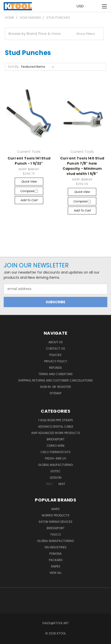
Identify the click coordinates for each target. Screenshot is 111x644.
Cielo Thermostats (55, 452)
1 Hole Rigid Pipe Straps (55, 420)
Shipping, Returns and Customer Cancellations (55, 380)
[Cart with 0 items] (94, 6)
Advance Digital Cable (56, 427)
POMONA (55, 554)
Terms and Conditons (56, 374)
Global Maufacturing (55, 465)
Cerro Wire (56, 446)
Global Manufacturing (55, 541)
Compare (29, 191)
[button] (54, 34)
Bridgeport (56, 439)
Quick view (29, 181)
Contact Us (55, 348)
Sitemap (55, 393)
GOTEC (55, 471)
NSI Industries (56, 547)
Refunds (55, 368)
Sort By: (14, 67)
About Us (56, 342)
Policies (55, 355)
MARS (55, 509)
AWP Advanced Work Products (56, 433)
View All (55, 573)
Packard (56, 560)
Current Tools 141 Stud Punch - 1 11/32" (29, 161)
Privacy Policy (56, 361)
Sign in (46, 387)
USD (82, 6)
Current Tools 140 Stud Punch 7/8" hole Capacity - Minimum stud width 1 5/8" (82, 166)
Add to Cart (29, 200)
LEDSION (56, 478)
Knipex (56, 566)
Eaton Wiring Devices (56, 522)
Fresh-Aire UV (56, 458)
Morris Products (56, 515)
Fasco (56, 534)
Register (64, 387)
